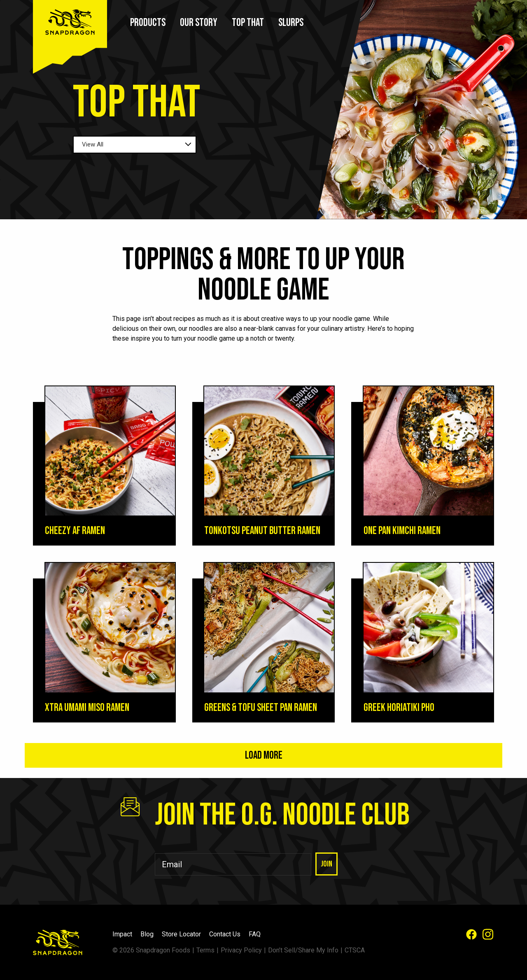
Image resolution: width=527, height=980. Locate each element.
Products (148, 23)
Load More (264, 756)
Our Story (199, 23)
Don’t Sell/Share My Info (303, 950)
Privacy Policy (241, 950)
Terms (205, 950)
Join (326, 864)
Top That (248, 23)
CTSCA (355, 950)
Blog (147, 934)
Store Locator (181, 934)
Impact (122, 934)
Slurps (291, 23)
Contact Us (225, 934)
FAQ (255, 934)
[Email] (233, 864)
